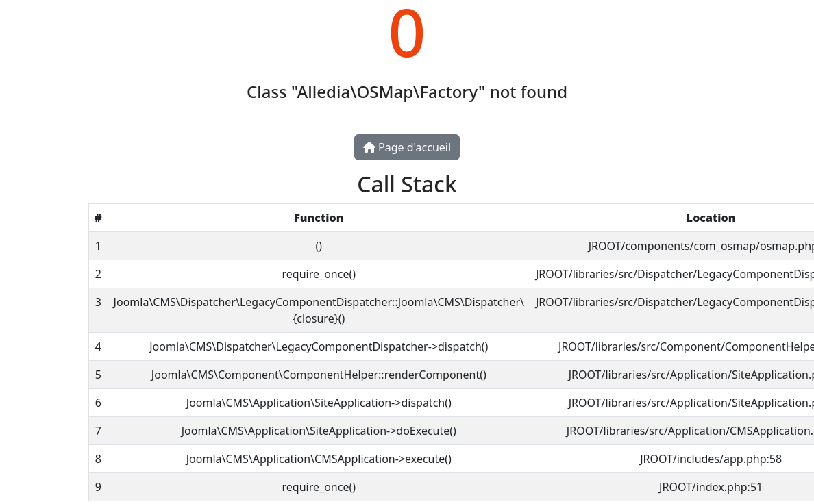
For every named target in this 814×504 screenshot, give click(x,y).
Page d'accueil (407, 147)
